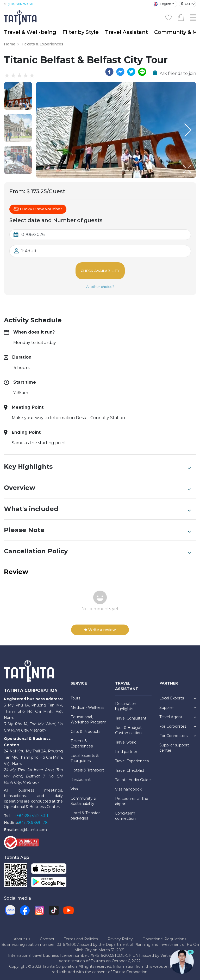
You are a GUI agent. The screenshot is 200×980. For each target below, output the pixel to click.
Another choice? (100, 287)
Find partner (126, 752)
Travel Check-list (130, 770)
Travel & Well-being (30, 32)
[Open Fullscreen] (195, 178)
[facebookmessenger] (120, 72)
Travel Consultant (131, 718)
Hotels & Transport (87, 770)
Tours (75, 698)
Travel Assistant (126, 32)
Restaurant (81, 780)
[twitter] (131, 72)
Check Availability (100, 271)
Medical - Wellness (87, 708)
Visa (74, 789)
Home (10, 44)
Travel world (126, 742)
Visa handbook (128, 789)
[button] (18, 96)
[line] (142, 72)
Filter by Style (81, 32)
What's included (97, 509)
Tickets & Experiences (42, 44)
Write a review (100, 630)
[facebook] (109, 72)
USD (186, 4)
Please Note (97, 530)
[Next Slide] (188, 130)
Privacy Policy (120, 939)
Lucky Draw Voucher (38, 209)
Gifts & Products (85, 732)
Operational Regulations (164, 939)
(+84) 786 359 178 (20, 4)
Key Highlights (97, 467)
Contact (47, 939)
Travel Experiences (132, 761)
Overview (97, 488)
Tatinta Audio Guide (133, 780)
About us (22, 939)
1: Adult (29, 251)
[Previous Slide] (44, 130)
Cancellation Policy (97, 551)
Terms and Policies (81, 939)
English (162, 4)
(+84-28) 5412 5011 (32, 816)
